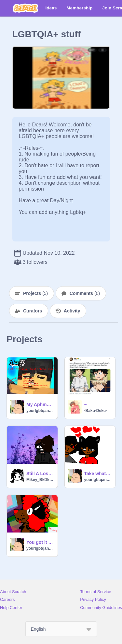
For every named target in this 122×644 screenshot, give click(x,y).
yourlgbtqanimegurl (40, 411)
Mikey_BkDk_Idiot (40, 480)
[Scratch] (26, 8)
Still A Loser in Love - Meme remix (40, 474)
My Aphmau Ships (40, 404)
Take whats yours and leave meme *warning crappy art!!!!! (98, 474)
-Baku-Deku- (96, 411)
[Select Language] (61, 629)
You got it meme (40, 542)
